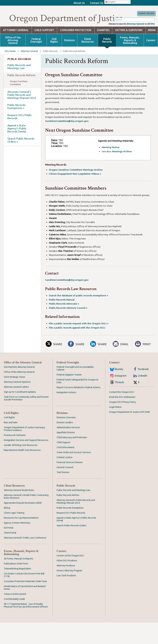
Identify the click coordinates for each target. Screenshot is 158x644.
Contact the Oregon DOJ (122, 405)
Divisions (69, 53)
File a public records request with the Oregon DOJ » (79, 336)
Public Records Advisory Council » (68, 321)
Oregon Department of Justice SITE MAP (130, 425)
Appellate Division (66, 445)
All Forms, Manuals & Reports (19, 571)
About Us (79, 3)
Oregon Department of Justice (66, 18)
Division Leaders (65, 435)
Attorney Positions (66, 578)
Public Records (107, 53)
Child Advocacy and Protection (72, 450)
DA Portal (9, 541)
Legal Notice (115, 420)
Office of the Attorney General (13, 53)
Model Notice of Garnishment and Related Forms (25, 601)
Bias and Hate (11, 435)
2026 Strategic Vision (15, 390)
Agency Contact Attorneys (17, 536)
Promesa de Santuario (15, 448)
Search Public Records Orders (72, 538)
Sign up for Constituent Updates (20, 405)
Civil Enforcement (65, 460)
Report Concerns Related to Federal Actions (79, 400)
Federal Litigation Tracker (69, 388)
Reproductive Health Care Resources (22, 463)
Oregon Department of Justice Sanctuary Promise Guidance (24, 442)
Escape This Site (145, 17)
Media (152, 43)
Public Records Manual (62, 313)
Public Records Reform (21, 88)
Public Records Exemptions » (16, 119)
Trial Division (63, 485)
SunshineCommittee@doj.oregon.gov (67, 134)
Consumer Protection (76, 43)
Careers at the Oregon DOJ (70, 568)
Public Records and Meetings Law (19, 79)
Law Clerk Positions (66, 588)
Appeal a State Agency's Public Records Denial (17, 141)
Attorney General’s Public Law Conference (25, 551)
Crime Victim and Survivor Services (74, 465)
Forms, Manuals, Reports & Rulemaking (130, 53)
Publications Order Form (16, 576)
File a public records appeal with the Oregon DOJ (77, 340)
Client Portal (10, 546)
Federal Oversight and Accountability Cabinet (75, 381)
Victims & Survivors (129, 43)
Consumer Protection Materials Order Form (25, 594)
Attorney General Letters (16, 400)
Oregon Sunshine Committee (19, 96)
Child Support (44, 43)
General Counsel (65, 480)
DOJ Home (10, 64)
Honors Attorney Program (69, 583)
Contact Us (97, 3)
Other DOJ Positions (67, 573)
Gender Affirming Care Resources (21, 458)
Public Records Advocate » (64, 317)
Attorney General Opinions (17, 395)
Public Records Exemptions (70, 521)
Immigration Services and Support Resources (26, 453)
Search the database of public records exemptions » (78, 308)
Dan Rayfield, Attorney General (19, 380)
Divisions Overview (66, 430)
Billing (7, 521)
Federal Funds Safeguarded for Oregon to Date (77, 394)
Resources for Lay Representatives (21, 531)
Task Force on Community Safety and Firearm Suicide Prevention (26, 411)
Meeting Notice (111, 160)
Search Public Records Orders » (21, 153)
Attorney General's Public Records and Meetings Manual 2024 (22, 108)
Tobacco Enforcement (15, 607)
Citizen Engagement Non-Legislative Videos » (75, 187)
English (110, 2)
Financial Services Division (70, 475)
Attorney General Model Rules (19, 503)
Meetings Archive (122, 164)
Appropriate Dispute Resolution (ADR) (23, 516)
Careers (151, 53)
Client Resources (88, 53)
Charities (103, 43)
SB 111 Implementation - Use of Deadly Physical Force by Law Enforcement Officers (26, 618)
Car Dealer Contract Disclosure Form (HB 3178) (24, 588)
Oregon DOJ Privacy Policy (123, 415)
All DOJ (150, 36)
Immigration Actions (66, 405)
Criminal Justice (64, 470)
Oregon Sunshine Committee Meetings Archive (76, 183)
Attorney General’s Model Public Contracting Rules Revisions (26, 509)
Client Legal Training (14, 526)
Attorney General (131, 36)
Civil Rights (54, 53)
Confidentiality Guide (14, 612)
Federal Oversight (36, 53)
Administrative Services (68, 440)
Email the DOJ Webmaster (122, 410)
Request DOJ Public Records (20, 129)
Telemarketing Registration (17, 581)
